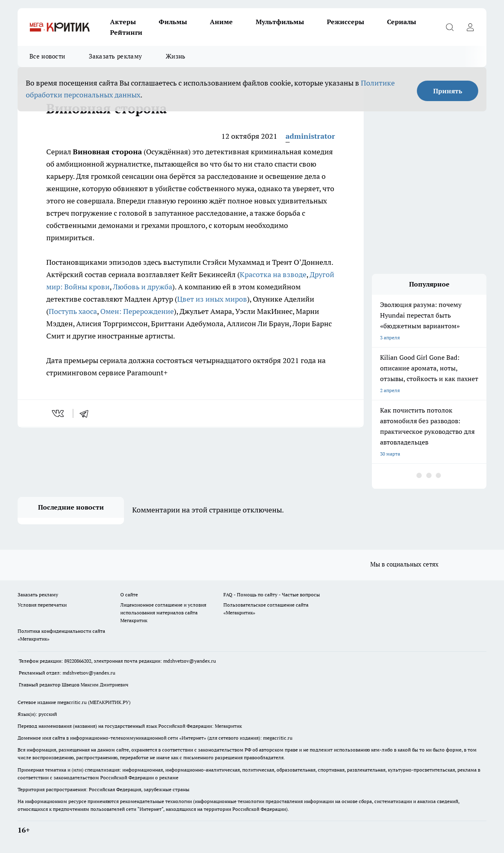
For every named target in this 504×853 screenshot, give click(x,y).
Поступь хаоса (73, 311)
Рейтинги (126, 32)
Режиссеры (345, 22)
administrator (310, 136)
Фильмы (173, 22)
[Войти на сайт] (470, 27)
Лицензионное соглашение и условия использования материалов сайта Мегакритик (163, 613)
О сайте (129, 595)
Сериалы (402, 22)
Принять (448, 91)
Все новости (47, 56)
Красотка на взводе (273, 274)
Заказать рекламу (115, 56)
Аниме (221, 22)
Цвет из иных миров (212, 299)
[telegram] (87, 413)
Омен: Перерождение (137, 311)
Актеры (123, 22)
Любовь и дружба (143, 287)
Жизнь (176, 56)
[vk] (59, 413)
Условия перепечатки (42, 605)
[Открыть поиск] (450, 27)
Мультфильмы (280, 22)
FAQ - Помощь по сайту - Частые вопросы (272, 595)
